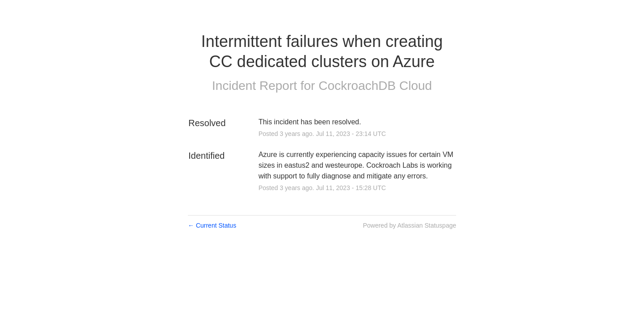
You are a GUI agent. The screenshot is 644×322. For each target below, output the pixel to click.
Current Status (212, 225)
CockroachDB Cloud (375, 86)
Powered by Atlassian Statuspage (409, 225)
